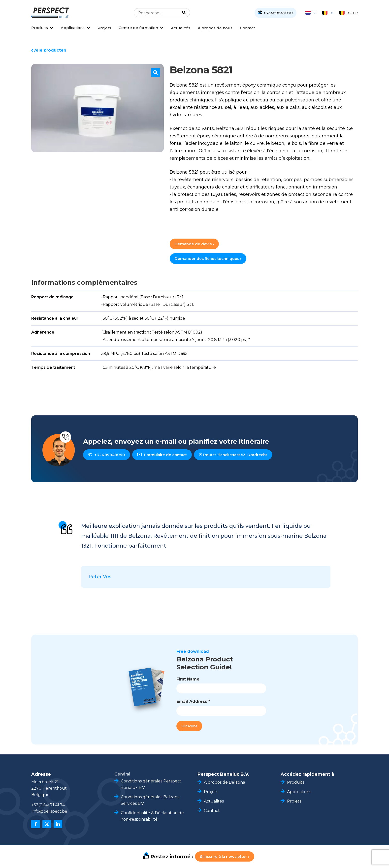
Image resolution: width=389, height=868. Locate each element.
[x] (47, 824)
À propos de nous (215, 28)
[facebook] (36, 824)
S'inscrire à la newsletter (225, 856)
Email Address (193, 701)
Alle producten (50, 50)
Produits (40, 28)
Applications (73, 28)
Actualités (181, 28)
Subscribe (189, 726)
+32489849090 (107, 455)
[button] (156, 72)
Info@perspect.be (49, 811)
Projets (104, 28)
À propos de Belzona (225, 782)
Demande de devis (194, 244)
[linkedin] (58, 824)
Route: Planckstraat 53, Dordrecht (233, 455)
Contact (247, 28)
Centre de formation (138, 28)
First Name (188, 679)
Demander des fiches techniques (208, 259)
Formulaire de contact (162, 455)
